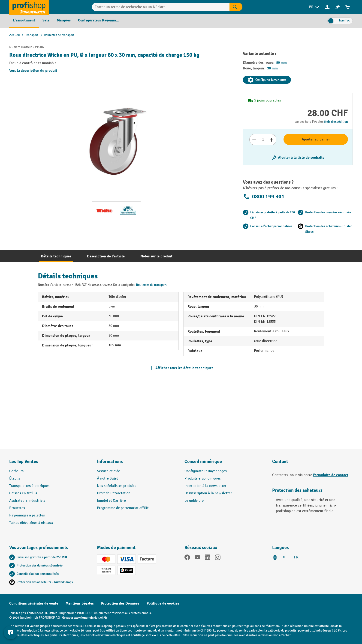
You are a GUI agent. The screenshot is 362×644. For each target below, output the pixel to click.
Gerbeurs (16, 471)
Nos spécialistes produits (117, 486)
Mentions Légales (80, 603)
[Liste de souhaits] (338, 7)
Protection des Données (120, 603)
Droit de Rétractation (114, 493)
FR (296, 557)
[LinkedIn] (208, 558)
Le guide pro (194, 501)
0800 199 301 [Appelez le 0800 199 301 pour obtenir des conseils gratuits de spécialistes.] (264, 197)
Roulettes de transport (151, 285)
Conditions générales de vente (34, 603)
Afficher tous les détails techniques (184, 368)
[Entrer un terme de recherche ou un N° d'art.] (161, 7)
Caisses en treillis (23, 493)
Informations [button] (110, 461)
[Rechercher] (236, 7)
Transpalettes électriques (29, 486)
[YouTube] (197, 558)
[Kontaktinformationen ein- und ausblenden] (12, 632)
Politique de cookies (163, 603)
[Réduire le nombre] (254, 140)
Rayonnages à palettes (27, 515)
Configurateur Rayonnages (206, 471)
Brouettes (17, 508)
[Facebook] (187, 558)
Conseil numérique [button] (203, 461)
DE (284, 557)
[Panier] (348, 7)
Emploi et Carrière (111, 501)
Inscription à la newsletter (205, 486)
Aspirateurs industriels (27, 501)
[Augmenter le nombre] (272, 140)
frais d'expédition (336, 122)
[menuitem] (315, 7)
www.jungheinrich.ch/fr (90, 618)
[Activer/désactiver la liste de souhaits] (298, 158)
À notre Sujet (107, 479)
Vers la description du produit (33, 71)
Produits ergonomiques (203, 479)
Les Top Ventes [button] (24, 461)
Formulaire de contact (331, 475)
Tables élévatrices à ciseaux (31, 523)
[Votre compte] (327, 7)
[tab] (56, 256)
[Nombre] (263, 140)
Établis (15, 479)
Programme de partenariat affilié (123, 508)
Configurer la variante (267, 80)
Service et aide (109, 471)
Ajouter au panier (316, 139)
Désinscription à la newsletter (208, 493)
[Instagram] (218, 558)
